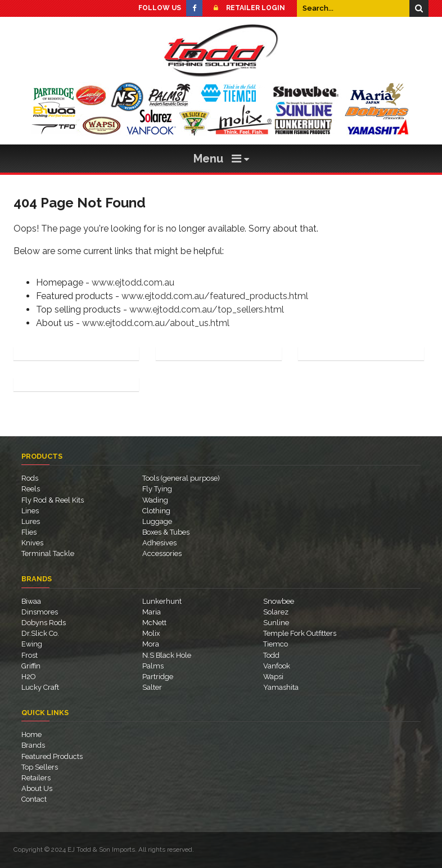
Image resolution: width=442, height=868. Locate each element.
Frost (30, 655)
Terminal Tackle (48, 553)
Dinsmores (40, 612)
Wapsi (273, 677)
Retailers (36, 778)
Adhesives (159, 543)
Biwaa (31, 601)
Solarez (276, 612)
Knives (32, 543)
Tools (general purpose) (181, 478)
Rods (30, 478)
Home (31, 734)
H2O (28, 677)
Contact (34, 799)
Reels (31, 489)
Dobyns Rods (44, 623)
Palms (153, 666)
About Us (37, 788)
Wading (155, 500)
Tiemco (276, 644)
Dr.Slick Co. (40, 633)
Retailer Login (246, 8)
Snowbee (279, 601)
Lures (31, 521)
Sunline (276, 623)
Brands (33, 745)
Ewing (32, 644)
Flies (29, 532)
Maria (152, 612)
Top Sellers (40, 767)
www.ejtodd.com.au (133, 282)
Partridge (158, 677)
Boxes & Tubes (166, 532)
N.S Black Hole (167, 655)
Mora (151, 644)
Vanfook (277, 666)
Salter (152, 687)
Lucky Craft (40, 687)
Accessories (162, 553)
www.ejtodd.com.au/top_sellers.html (207, 309)
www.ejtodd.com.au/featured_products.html (215, 296)
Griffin (31, 666)
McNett (154, 623)
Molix (151, 633)
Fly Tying (157, 489)
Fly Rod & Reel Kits (53, 500)
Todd (271, 655)
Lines (30, 511)
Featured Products (52, 756)
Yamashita (281, 687)
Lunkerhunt (162, 601)
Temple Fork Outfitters (300, 633)
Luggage (157, 521)
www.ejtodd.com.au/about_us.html (156, 323)
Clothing (156, 511)
